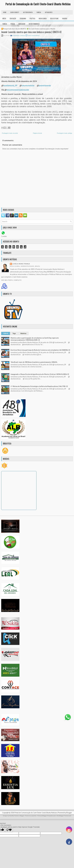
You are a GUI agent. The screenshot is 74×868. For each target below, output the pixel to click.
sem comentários (34, 35)
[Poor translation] (9, 830)
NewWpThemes (14, 816)
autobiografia (28, 12)
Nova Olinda (43, 18)
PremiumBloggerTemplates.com (46, 816)
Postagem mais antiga (65, 133)
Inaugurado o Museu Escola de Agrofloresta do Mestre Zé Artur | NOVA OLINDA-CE (40, 374)
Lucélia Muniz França (21, 264)
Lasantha (34, 816)
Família (5, 24)
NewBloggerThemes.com (64, 816)
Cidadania (23, 18)
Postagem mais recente (10, 133)
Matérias (23, 333)
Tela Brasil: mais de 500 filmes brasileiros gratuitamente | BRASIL (34, 362)
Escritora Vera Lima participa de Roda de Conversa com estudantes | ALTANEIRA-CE (40, 350)
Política (32, 18)
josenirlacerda (45, 85)
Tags (14, 333)
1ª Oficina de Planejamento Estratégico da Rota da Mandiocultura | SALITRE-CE (39, 386)
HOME (5, 12)
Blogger (69, 813)
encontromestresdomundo (18, 90)
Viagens (65, 18)
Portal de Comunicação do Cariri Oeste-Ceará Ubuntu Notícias (38, 4)
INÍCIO (4, 18)
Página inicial (37, 133)
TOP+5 (6, 333)
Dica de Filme (54, 18)
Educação (13, 18)
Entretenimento (34, 24)
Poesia (13, 24)
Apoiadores (49, 12)
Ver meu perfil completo (11, 280)
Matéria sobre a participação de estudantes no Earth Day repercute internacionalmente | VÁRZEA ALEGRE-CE (35, 339)
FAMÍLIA (39, 12)
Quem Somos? (15, 12)
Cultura (22, 35)
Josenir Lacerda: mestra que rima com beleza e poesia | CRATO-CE (31, 32)
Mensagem (22, 24)
